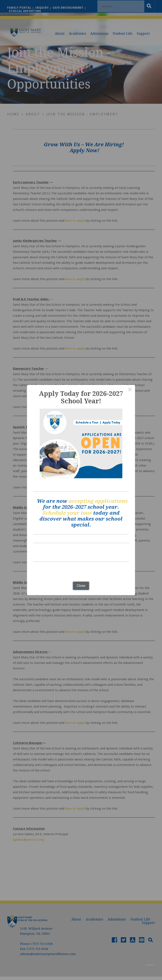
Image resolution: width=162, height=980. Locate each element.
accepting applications (98, 501)
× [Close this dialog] (130, 390)
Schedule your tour (67, 513)
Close (81, 586)
